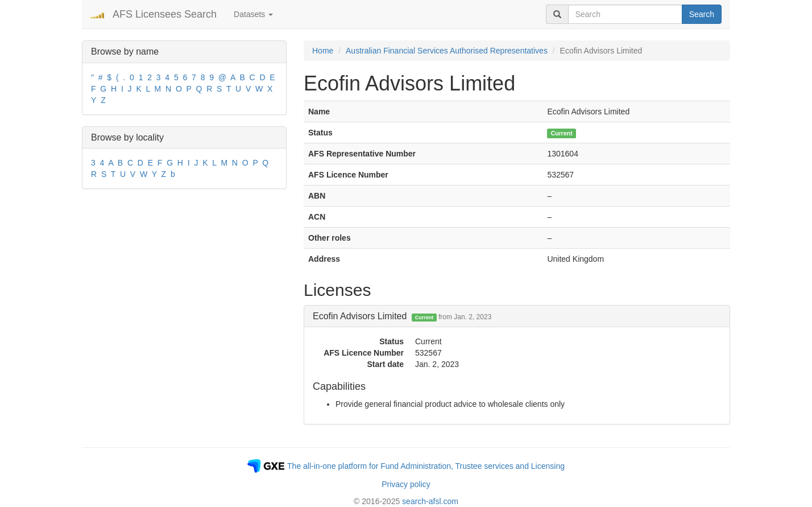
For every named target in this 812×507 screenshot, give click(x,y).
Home (323, 51)
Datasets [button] (253, 14)
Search (702, 14)
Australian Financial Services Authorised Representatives (447, 51)
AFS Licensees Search (165, 14)
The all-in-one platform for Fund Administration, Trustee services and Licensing (426, 466)
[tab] (517, 316)
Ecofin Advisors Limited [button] (402, 316)
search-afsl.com (430, 501)
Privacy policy (406, 484)
